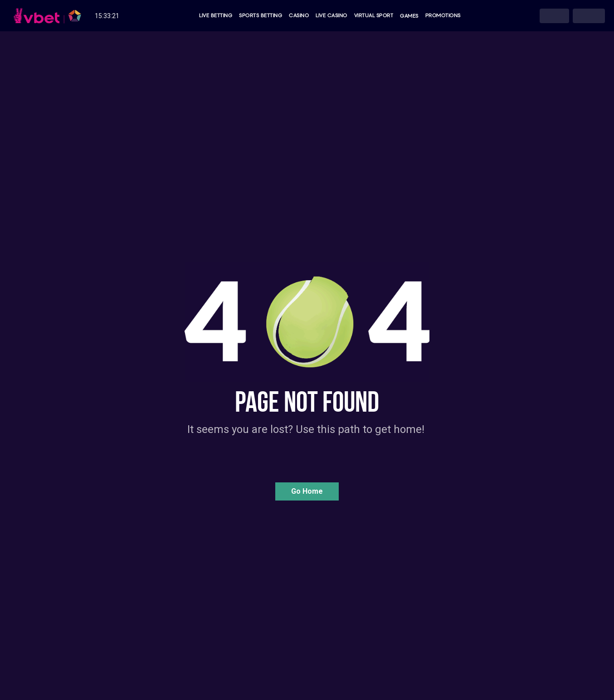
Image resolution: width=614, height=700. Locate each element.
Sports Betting (261, 16)
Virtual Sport (374, 16)
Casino (299, 16)
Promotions (443, 16)
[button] (307, 491)
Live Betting (216, 16)
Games (409, 16)
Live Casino (331, 16)
